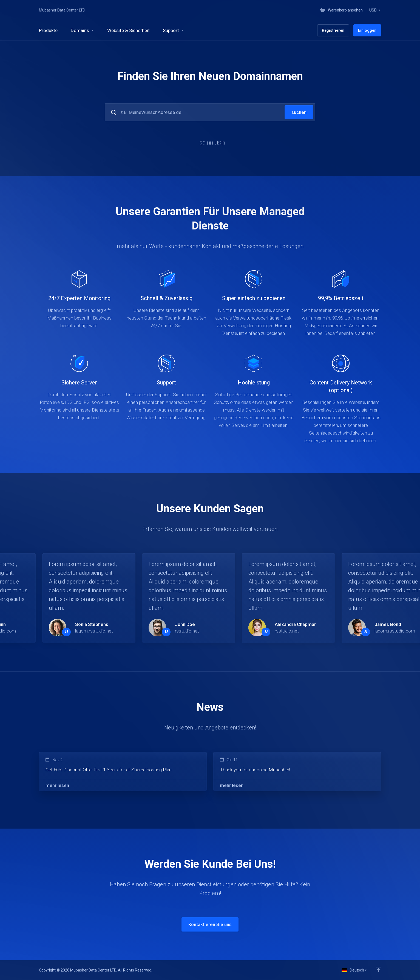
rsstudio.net (187, 631)
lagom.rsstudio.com (395, 631)
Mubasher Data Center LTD (62, 10)
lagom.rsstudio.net (94, 631)
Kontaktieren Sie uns (210, 924)
